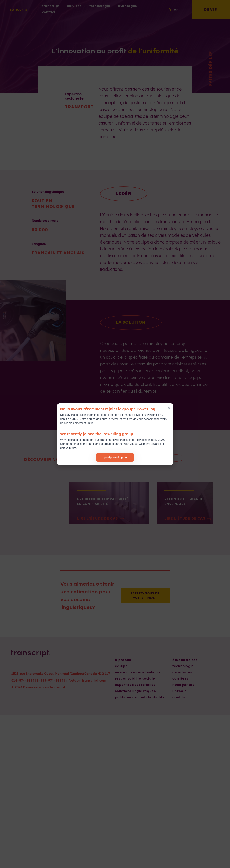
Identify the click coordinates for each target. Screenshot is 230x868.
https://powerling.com (115, 457)
